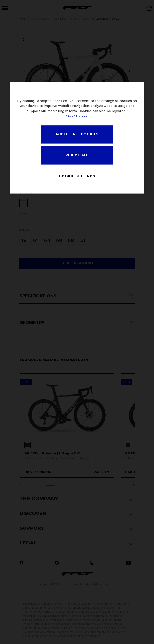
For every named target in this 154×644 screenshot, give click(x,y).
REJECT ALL (77, 155)
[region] (77, 138)
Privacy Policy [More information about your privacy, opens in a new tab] (73, 116)
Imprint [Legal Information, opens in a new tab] (85, 116)
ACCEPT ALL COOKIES (77, 134)
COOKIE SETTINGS (77, 176)
